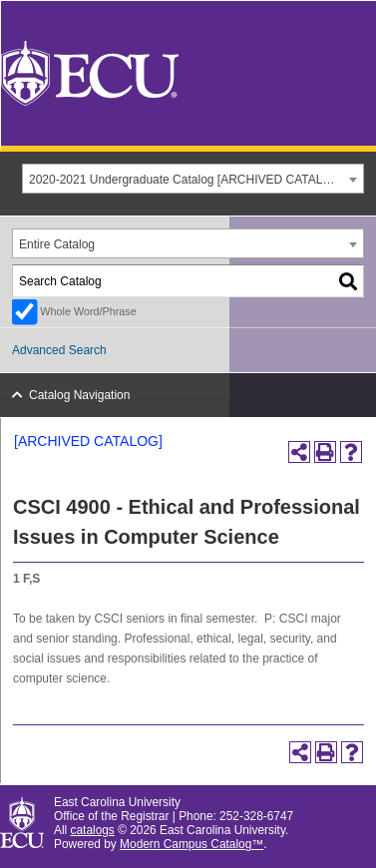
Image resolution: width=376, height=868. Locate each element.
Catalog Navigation (79, 395)
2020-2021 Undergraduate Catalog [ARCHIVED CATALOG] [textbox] (187, 180)
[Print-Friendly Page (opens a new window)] (325, 452)
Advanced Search (59, 350)
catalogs (93, 830)
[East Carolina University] (90, 72)
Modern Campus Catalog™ (191, 844)
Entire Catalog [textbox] (57, 244)
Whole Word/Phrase (88, 311)
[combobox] (193, 179)
